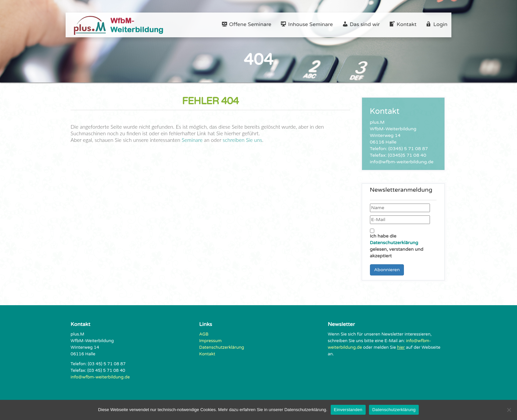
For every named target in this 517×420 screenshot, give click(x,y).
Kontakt (207, 354)
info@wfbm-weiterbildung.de (100, 377)
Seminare (192, 140)
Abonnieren (387, 270)
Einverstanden (348, 410)
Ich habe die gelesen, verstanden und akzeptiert (397, 244)
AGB (204, 334)
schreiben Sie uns (242, 140)
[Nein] (509, 410)
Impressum (210, 341)
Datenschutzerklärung (394, 243)
